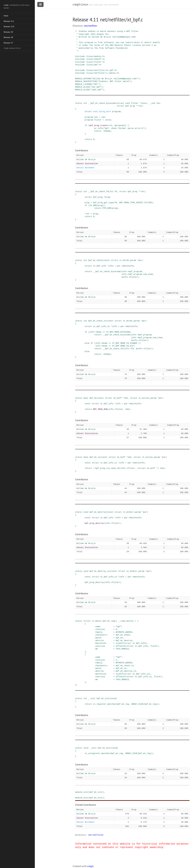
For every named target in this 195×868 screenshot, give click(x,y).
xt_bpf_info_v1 (101, 327)
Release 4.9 (8, 32)
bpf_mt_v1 (95, 457)
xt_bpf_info (100, 266)
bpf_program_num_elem (141, 274)
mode (99, 332)
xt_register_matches (104, 704)
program (116, 112)
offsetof (120, 646)
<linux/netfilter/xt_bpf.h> (101, 70)
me (97, 649)
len (158, 103)
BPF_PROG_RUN (100, 409)
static (79, 103)
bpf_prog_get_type (103, 203)
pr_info (98, 128)
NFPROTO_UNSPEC (124, 632)
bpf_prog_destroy (94, 523)
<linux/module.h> (95, 57)
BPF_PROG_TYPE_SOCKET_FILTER (135, 203)
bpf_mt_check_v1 (97, 321)
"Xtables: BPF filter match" (114, 81)
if (86, 126)
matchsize (101, 643)
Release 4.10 (9, 27)
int (85, 103)
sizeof (119, 643)
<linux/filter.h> (95, 62)
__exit (93, 748)
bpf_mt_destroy (98, 512)
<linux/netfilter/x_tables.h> (103, 73)
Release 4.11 (9, 21)
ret (140, 106)
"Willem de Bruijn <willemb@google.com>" (115, 79)
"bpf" (119, 627)
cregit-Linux (80, 4)
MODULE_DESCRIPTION (86, 81)
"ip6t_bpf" (97, 90)
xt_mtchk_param (128, 260)
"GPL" (96, 84)
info (111, 266)
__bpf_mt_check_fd (98, 192)
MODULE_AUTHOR (83, 79)
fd (116, 192)
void (86, 512)
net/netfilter (90, 26)
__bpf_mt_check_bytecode (102, 103)
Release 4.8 (8, 37)
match (98, 638)
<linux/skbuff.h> (95, 59)
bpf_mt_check (95, 260)
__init (92, 699)
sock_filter (132, 103)
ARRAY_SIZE (137, 704)
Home (6, 16)
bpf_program (135, 272)
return (98, 131)
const (107, 260)
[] (116, 621)
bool (86, 398)
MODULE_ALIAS (82, 87)
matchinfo (128, 266)
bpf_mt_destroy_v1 (100, 571)
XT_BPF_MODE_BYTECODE (118, 332)
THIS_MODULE (122, 649)
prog (107, 197)
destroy (100, 641)
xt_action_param (147, 398)
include (81, 57)
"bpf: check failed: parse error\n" (124, 128)
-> (122, 266)
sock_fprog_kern (102, 112)
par (140, 260)
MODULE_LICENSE (83, 84)
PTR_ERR (107, 208)
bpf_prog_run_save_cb (107, 468)
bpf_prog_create (98, 126)
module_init (82, 792)
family (99, 632)
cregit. (91, 866)
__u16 (152, 103)
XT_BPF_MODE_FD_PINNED (125, 343)
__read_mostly (126, 621)
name (98, 627)
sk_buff (117, 398)
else (87, 343)
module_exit (82, 798)
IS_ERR (93, 206)
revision (100, 629)
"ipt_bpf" (96, 87)
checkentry (101, 635)
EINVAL (107, 131)
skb (126, 398)
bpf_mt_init (103, 699)
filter (98, 120)
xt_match (97, 621)
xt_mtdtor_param (132, 512)
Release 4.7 (8, 43)
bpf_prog (130, 106)
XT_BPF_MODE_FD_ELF (123, 346)
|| (140, 343)
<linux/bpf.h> (94, 65)
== (104, 332)
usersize (100, 646)
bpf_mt (93, 398)
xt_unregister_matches (97, 753)
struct (121, 103)
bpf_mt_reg (109, 621)
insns (144, 103)
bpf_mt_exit (104, 748)
